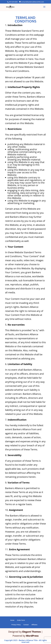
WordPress (32, 636)
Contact (26, 625)
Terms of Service (33, 620)
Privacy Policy (16, 625)
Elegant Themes (32, 632)
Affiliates (34, 625)
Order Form (21, 620)
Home (12, 620)
